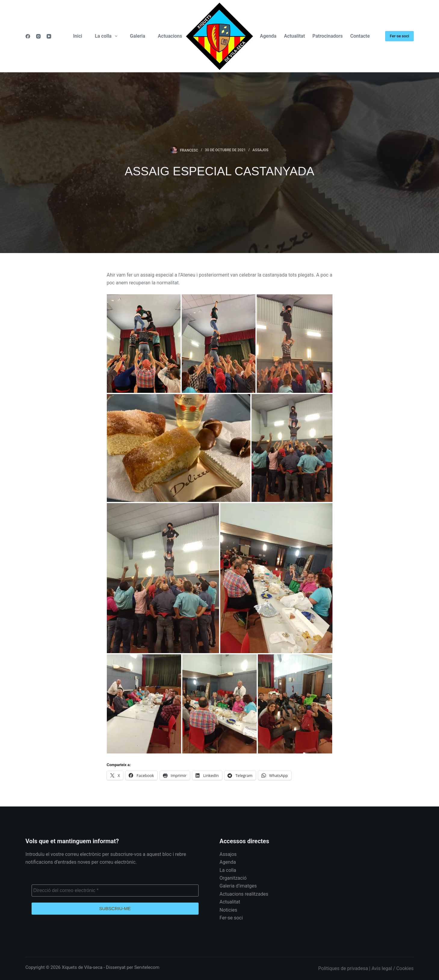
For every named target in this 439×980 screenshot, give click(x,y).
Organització (233, 878)
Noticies (229, 910)
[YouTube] (49, 36)
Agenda (268, 36)
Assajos (260, 150)
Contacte (360, 36)
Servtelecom (147, 967)
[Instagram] (38, 36)
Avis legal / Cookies (393, 968)
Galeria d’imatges (238, 886)
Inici (78, 36)
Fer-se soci (399, 36)
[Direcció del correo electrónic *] (115, 891)
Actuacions (170, 36)
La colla (107, 36)
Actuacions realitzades (244, 894)
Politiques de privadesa (343, 968)
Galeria (138, 36)
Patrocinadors (328, 36)
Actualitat (295, 36)
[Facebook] (28, 36)
